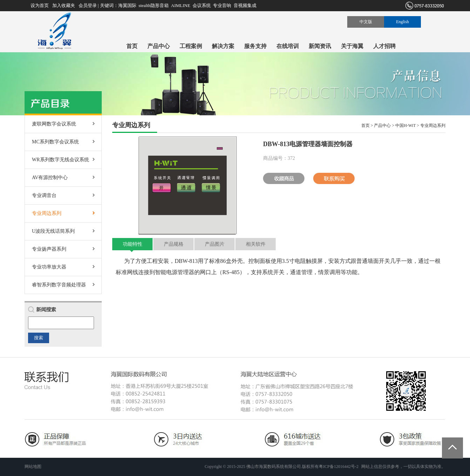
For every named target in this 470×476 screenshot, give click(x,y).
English (402, 22)
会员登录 (88, 5)
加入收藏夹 (64, 5)
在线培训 (288, 46)
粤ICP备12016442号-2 (339, 467)
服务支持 (255, 46)
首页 (132, 46)
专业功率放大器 (49, 267)
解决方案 (223, 46)
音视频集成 (245, 5)
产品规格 (174, 244)
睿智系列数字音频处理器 (59, 285)
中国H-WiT (405, 125)
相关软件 (256, 244)
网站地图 (33, 467)
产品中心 (159, 46)
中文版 (366, 22)
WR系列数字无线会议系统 (61, 160)
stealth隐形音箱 (154, 5)
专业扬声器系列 (49, 249)
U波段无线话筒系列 (53, 231)
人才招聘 (384, 46)
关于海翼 (352, 46)
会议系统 (202, 5)
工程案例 (191, 46)
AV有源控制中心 (50, 178)
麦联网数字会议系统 (54, 124)
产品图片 (215, 244)
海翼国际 (127, 5)
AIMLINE (181, 5)
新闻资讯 (320, 46)
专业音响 (222, 5)
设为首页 (40, 5)
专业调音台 (44, 195)
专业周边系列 (47, 213)
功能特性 (133, 244)
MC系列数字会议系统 (55, 142)
